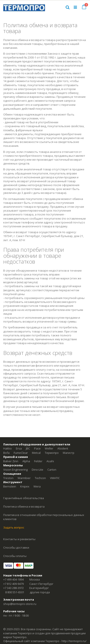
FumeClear (21, 453)
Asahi (50, 461)
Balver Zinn (11, 461)
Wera (37, 486)
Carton (52, 470)
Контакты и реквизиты (19, 539)
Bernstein (10, 486)
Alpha (26, 461)
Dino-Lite (37, 470)
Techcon (40, 478)
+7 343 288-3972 (13, 588)
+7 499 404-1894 (13, 579)
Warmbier (24, 478)
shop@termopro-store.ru (20, 604)
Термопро (52, 453)
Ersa (19, 448)
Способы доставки (16, 547)
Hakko (7, 448)
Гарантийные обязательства (24, 498)
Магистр (69, 453)
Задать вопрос (14, 527)
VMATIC (55, 478)
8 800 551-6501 (15, 592)
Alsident (63, 448)
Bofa (6, 453)
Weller (49, 448)
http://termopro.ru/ (74, 641)
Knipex (25, 486)
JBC (28, 448)
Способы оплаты (15, 556)
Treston (8, 478)
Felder (38, 461)
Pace (37, 448)
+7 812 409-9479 (13, 584)
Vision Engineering (15, 470)
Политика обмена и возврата (24, 506)
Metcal (36, 453)
